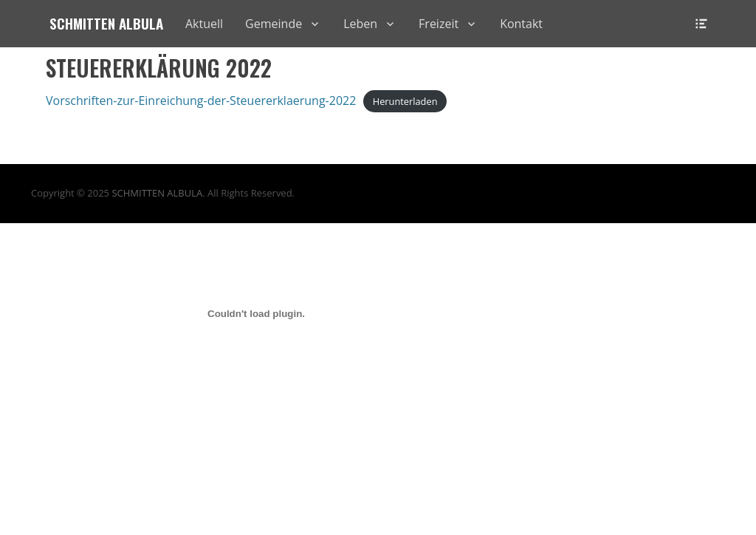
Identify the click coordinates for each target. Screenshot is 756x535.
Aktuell (204, 24)
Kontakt (521, 24)
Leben (360, 24)
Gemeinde (274, 24)
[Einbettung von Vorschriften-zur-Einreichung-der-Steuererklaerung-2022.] (256, 313)
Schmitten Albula (106, 23)
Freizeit (439, 24)
